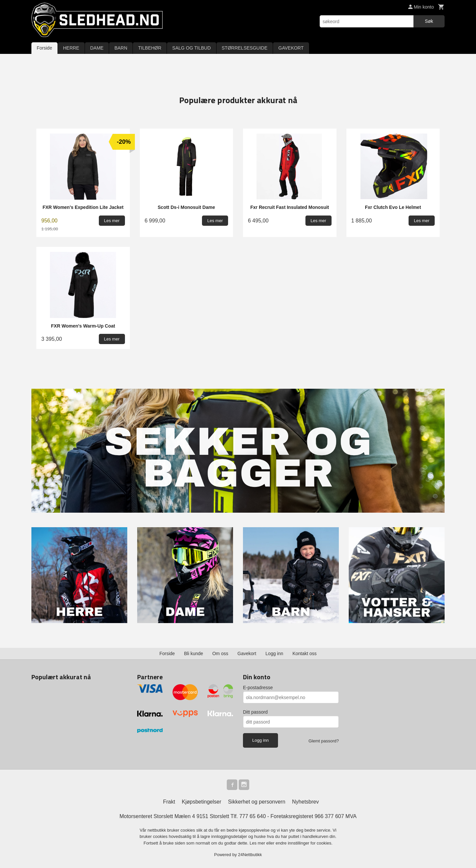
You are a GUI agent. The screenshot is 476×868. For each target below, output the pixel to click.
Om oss (220, 653)
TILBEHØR (150, 48)
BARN (121, 48)
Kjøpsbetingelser (201, 802)
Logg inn (274, 653)
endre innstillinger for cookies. (304, 843)
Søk (429, 21)
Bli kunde (194, 653)
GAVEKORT (291, 48)
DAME (97, 48)
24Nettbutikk (250, 855)
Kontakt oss (305, 653)
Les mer (258, 843)
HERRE (71, 48)
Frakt (169, 802)
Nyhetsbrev (306, 802)
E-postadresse (258, 688)
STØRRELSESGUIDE (245, 48)
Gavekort (247, 653)
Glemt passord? (324, 741)
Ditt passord (255, 712)
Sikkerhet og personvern (257, 802)
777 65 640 (253, 816)
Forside (44, 48)
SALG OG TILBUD (191, 48)
